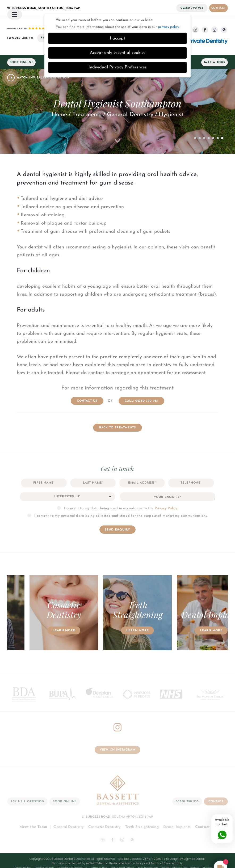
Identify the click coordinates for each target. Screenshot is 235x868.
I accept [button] (117, 25)
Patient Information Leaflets (180, 854)
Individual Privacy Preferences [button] (118, 54)
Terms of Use (98, 854)
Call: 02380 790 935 (141, 387)
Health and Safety (122, 854)
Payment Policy (212, 854)
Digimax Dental (194, 845)
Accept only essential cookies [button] (118, 39)
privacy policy (168, 13)
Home (59, 101)
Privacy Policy (166, 495)
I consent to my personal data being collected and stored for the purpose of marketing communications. (121, 502)
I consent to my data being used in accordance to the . (121, 495)
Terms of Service (162, 849)
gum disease (116, 169)
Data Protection (147, 854)
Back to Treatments (117, 414)
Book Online (22, 49)
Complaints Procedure (72, 854)
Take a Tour (215, 49)
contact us (87, 387)
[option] (90, 600)
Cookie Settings (44, 854)
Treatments (87, 101)
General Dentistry (130, 101)
